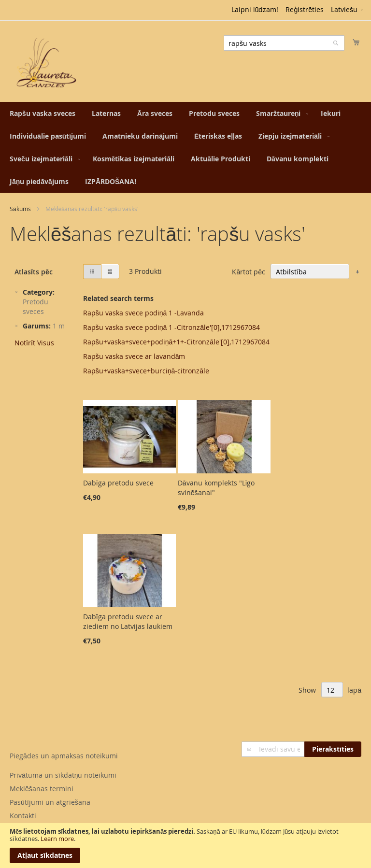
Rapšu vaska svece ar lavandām (134, 356)
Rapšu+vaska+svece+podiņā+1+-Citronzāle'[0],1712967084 (176, 342)
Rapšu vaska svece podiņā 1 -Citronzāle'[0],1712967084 (171, 327)
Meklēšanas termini (42, 789)
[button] (348, 10)
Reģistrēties (305, 9)
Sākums (20, 209)
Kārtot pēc (249, 272)
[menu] (185, 147)
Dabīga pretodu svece (118, 483)
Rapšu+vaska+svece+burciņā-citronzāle (146, 371)
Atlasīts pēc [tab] (34, 272)
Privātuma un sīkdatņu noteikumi (63, 775)
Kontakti (23, 816)
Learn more (57, 839)
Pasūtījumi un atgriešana (50, 802)
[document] (185, 846)
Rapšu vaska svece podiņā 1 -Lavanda (144, 313)
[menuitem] (43, 113)
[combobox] (284, 43)
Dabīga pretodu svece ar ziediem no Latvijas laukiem (128, 621)
